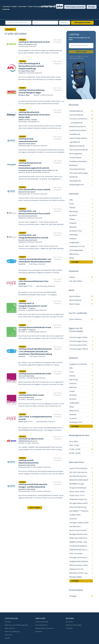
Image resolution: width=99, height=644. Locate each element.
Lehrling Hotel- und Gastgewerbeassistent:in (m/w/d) (33, 236)
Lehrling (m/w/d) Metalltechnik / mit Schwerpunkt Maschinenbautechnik (35, 260)
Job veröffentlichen (41, 625)
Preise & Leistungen (34, 5)
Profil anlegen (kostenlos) (75, 7)
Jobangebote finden (82, 23)
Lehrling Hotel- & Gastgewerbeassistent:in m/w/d (33, 305)
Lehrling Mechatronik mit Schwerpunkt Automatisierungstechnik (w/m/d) (34, 165)
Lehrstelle (9, 29)
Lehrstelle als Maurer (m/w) (31, 439)
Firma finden (22, 5)
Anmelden (92, 7)
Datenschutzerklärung (76, 58)
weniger (75, 262)
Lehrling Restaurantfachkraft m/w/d (35, 327)
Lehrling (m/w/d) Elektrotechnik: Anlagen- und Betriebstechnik (33, 486)
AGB (79, 56)
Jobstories (6, 8)
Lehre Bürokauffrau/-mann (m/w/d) (34, 189)
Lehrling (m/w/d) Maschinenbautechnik (29, 462)
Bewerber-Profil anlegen (74, 625)
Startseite (8, 622)
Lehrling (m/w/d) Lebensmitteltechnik (28, 140)
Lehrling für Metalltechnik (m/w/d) (34, 42)
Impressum (8, 635)
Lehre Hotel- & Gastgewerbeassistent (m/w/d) (35, 418)
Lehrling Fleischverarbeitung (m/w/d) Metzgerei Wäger (31, 91)
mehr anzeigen (35, 508)
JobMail (14, 5)
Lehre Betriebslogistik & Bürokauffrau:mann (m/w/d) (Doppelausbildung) (31, 66)
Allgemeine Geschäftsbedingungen (16, 625)
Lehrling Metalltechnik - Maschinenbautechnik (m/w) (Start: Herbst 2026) (34, 115)
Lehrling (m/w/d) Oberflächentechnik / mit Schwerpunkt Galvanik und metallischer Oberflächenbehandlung (35, 351)
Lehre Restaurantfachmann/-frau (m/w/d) (33, 282)
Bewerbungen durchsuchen (44, 628)
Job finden (6, 5)
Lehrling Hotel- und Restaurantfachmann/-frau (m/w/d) (34, 212)
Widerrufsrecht (10, 628)
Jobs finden (69, 622)
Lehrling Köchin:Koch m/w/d (31, 395)
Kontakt (7, 638)
